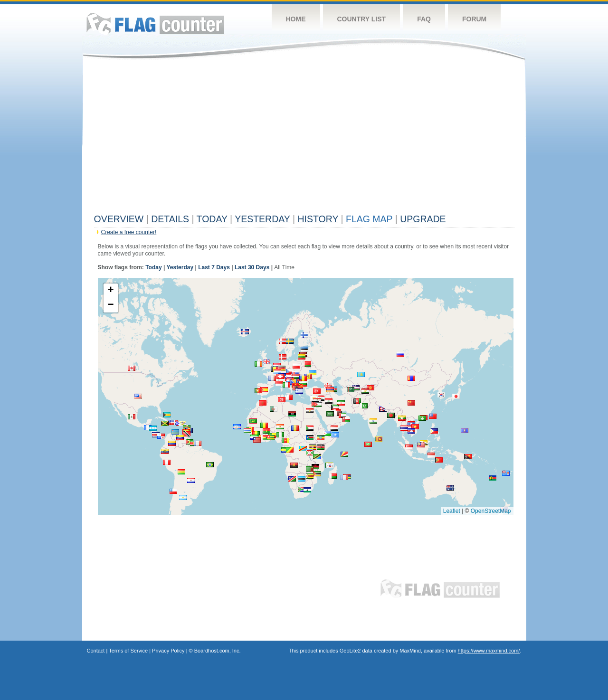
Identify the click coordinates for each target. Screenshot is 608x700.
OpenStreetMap (491, 511)
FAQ (424, 19)
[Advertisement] (304, 139)
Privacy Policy (168, 651)
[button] (421, 445)
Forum (474, 19)
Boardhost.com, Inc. (218, 651)
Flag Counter (155, 24)
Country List (362, 19)
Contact (96, 651)
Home (296, 19)
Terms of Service (128, 651)
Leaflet (452, 511)
